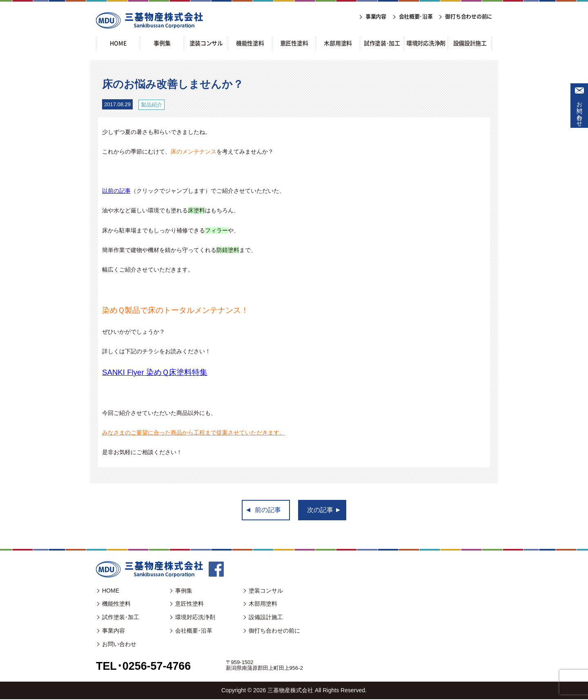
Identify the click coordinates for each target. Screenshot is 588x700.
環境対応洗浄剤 (195, 618)
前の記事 (268, 510)
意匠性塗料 (189, 604)
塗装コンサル (266, 591)
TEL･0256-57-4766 (145, 667)
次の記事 (320, 510)
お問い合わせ (579, 111)
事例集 (184, 591)
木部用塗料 (263, 604)
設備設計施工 (266, 618)
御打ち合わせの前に (274, 631)
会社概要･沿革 (194, 631)
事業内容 (114, 631)
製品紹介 (151, 105)
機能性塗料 (116, 604)
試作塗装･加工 (121, 618)
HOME (111, 591)
